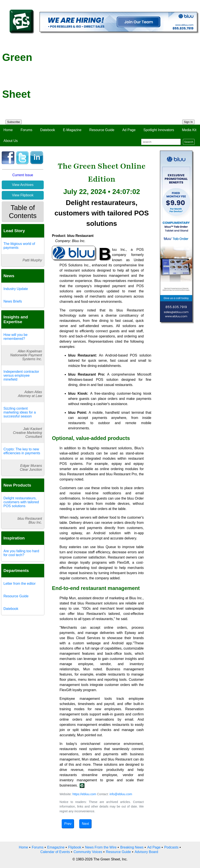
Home (8, 130)
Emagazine (56, 847)
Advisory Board (146, 852)
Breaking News (132, 847)
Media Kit (189, 130)
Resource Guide (102, 130)
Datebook (48, 130)
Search (189, 142)
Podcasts (171, 847)
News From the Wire (101, 847)
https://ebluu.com (84, 794)
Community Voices (88, 852)
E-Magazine (72, 130)
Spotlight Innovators (159, 130)
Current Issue (23, 175)
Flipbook (75, 847)
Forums (26, 130)
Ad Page (129, 130)
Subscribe (14, 122)
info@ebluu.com (121, 794)
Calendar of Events (55, 852)
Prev (68, 824)
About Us (11, 141)
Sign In (189, 122)
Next (85, 824)
